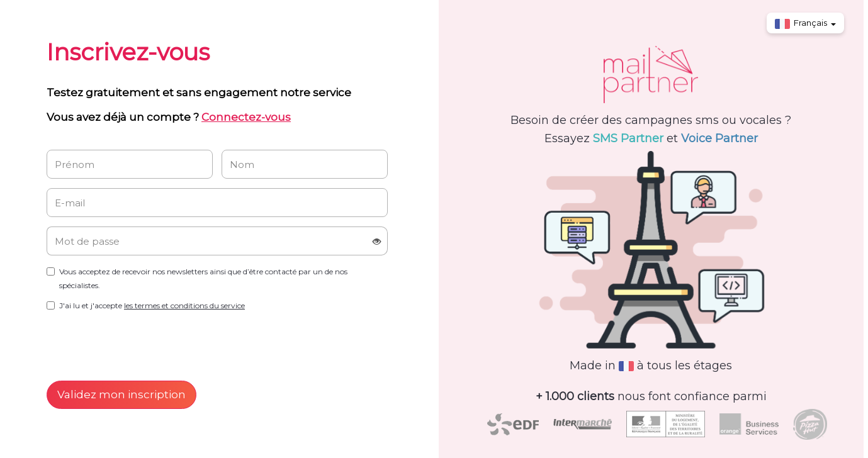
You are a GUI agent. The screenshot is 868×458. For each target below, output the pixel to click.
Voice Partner (719, 138)
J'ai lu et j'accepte (152, 305)
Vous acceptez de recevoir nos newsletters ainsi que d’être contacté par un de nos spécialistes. (203, 278)
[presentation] (142, 343)
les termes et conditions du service (184, 305)
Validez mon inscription (121, 394)
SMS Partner (628, 138)
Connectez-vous (246, 117)
